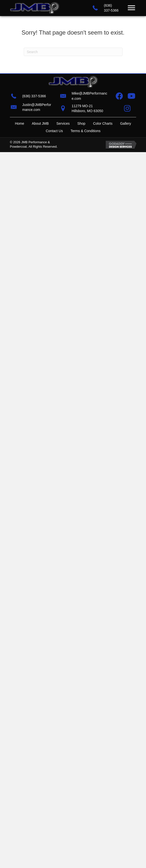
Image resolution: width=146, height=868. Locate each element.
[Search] (73, 52)
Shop (81, 123)
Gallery (125, 123)
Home (19, 123)
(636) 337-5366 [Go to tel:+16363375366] (34, 96)
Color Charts (103, 123)
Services (63, 123)
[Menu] (131, 8)
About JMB (40, 123)
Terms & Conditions (85, 131)
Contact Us (54, 131)
